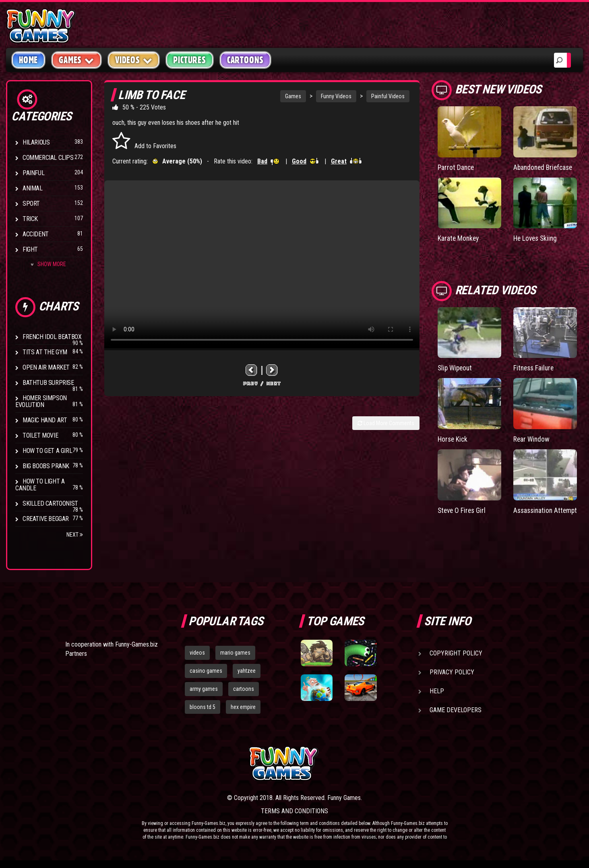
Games (293, 96)
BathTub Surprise (48, 383)
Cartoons (245, 60)
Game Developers (456, 710)
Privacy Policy (452, 672)
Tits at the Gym (45, 352)
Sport (31, 204)
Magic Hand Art (45, 420)
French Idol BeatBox (52, 337)
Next (75, 535)
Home (28, 60)
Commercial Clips (48, 158)
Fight (30, 249)
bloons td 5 (203, 707)
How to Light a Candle (40, 485)
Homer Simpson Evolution (41, 401)
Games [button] (76, 60)
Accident (36, 234)
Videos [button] (134, 60)
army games (204, 689)
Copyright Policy (456, 653)
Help (437, 691)
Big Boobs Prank (46, 466)
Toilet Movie (40, 435)
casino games (206, 671)
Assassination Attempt (534, 514)
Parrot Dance (457, 167)
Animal (33, 188)
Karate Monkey (459, 238)
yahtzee (247, 671)
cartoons (244, 689)
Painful (33, 173)
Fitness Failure (535, 367)
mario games (235, 653)
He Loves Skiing (536, 238)
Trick (30, 219)
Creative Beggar (46, 519)
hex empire (243, 707)
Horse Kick (453, 439)
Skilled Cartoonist (50, 503)
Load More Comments (386, 423)
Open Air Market (46, 367)
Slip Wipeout (456, 367)
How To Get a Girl (47, 451)
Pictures (189, 60)
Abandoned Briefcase (545, 167)
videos (197, 653)
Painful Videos (388, 96)
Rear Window (532, 439)
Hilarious (36, 142)
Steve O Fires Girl (463, 509)
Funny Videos (336, 96)
